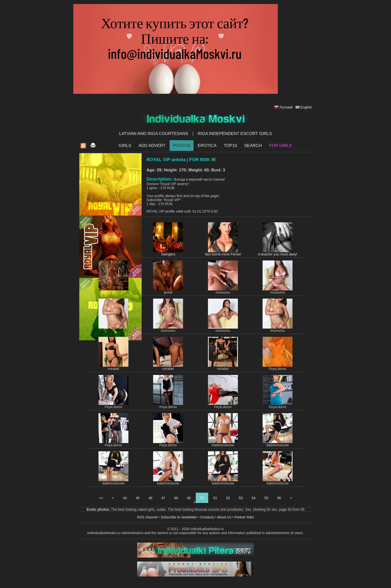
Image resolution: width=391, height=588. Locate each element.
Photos (181, 146)
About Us (224, 517)
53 (241, 498)
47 (163, 498)
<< (101, 498)
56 (279, 498)
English (306, 107)
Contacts (207, 517)
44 (125, 498)
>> (195, 502)
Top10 (230, 146)
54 (253, 498)
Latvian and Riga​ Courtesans (154, 134)
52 (228, 498)
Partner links (244, 517)
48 (176, 498)
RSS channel (147, 517)
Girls (125, 146)
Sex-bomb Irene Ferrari (223, 254)
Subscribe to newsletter (179, 517)
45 (138, 498)
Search (253, 146)
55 (266, 498)
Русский (286, 107)
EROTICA (207, 146)
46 (150, 498)
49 (189, 498)
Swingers (168, 254)
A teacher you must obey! (278, 254)
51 (215, 498)
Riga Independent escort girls (235, 134)
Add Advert (152, 146)
